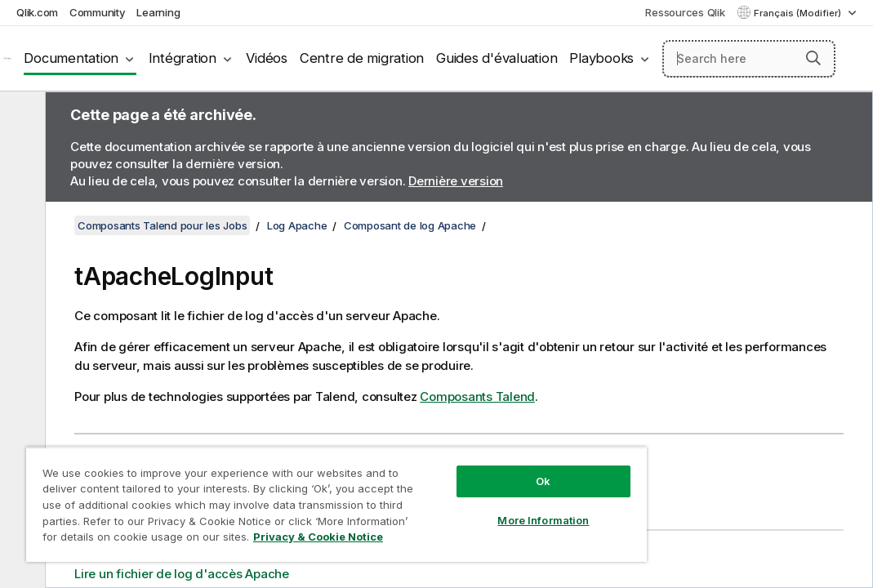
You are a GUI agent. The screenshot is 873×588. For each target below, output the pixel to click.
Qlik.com (37, 12)
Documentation (71, 58)
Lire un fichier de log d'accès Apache (182, 574)
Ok (447, 452)
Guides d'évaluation (497, 58)
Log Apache (297, 225)
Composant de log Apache (410, 225)
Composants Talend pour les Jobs (162, 225)
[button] (813, 58)
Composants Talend (477, 396)
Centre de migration (362, 58)
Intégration (183, 58)
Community (98, 12)
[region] (279, 490)
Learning (158, 12)
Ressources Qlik (685, 12)
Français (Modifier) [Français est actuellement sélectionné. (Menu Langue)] (799, 13)
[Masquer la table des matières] (20, 117)
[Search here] (749, 59)
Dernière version (456, 181)
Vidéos (267, 58)
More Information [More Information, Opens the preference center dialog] (447, 492)
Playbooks (601, 58)
